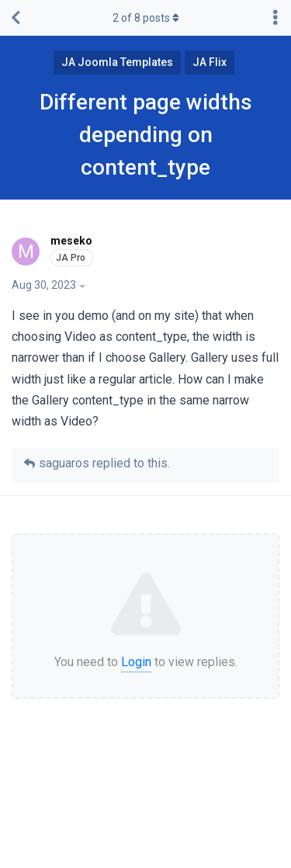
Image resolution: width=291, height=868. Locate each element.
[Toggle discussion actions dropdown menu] (275, 18)
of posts (146, 18)
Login (136, 662)
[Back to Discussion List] (16, 18)
